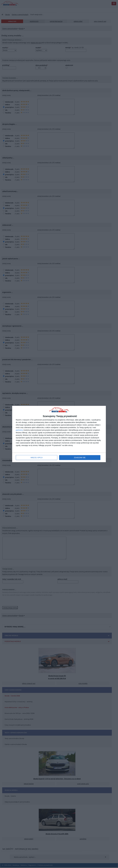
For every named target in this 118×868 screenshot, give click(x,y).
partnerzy (19, 430)
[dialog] (59, 434)
